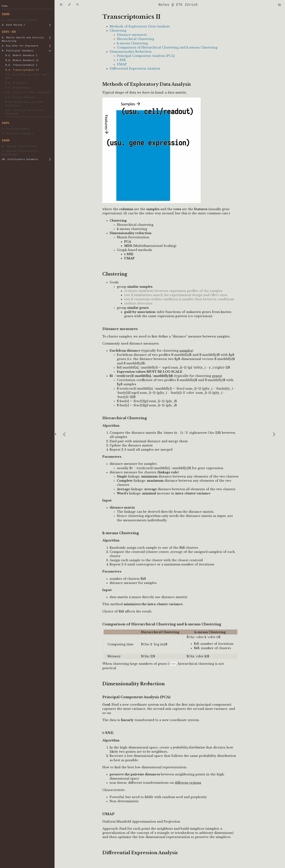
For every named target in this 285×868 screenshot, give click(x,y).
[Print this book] (279, 5)
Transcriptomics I (21, 65)
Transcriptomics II (22, 70)
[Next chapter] (274, 434)
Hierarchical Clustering (136, 39)
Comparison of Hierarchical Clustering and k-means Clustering (167, 47)
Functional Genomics (18, 51)
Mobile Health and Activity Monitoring (23, 39)
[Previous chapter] (64, 434)
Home (5, 6)
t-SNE (121, 60)
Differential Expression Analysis (135, 68)
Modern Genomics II (22, 60)
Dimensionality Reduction (131, 52)
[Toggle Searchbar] (77, 5)
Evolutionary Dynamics (20, 159)
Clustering (118, 31)
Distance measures (132, 35)
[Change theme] (69, 5)
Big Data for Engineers (20, 46)
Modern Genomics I (21, 55)
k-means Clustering (132, 43)
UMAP (122, 64)
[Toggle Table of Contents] (61, 5)
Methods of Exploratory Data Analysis (140, 26)
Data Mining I (13, 25)
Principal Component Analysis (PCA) (146, 56)
